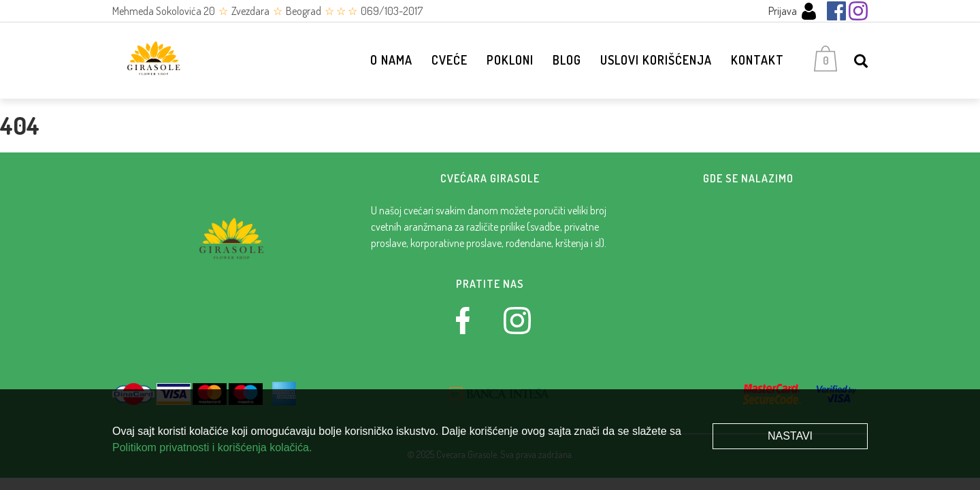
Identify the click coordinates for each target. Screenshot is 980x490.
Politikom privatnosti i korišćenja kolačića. (212, 447)
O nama (391, 60)
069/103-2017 (392, 11)
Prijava (793, 11)
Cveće (450, 60)
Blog (567, 60)
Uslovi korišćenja (656, 60)
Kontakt (757, 60)
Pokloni (510, 60)
